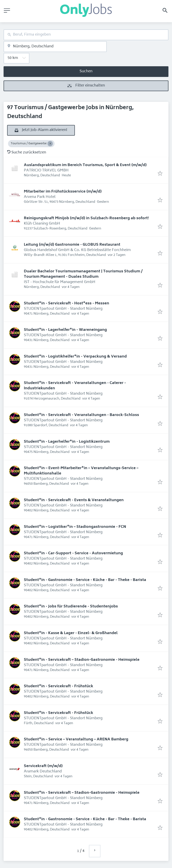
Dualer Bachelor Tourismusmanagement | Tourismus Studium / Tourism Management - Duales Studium (83, 274)
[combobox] (86, 35)
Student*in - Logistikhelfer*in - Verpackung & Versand (75, 357)
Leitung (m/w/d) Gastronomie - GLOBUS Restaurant (72, 245)
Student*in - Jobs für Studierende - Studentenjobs (71, 607)
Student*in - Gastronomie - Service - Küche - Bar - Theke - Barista (85, 580)
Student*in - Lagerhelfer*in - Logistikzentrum (67, 442)
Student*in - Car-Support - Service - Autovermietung (73, 553)
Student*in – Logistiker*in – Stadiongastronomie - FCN (75, 527)
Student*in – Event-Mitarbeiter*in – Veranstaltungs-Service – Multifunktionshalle (81, 471)
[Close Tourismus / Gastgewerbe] (50, 144)
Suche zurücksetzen (27, 153)
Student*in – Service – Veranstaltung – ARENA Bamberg (76, 739)
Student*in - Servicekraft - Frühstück (58, 686)
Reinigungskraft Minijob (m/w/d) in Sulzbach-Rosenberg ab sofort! (86, 218)
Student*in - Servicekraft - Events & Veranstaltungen (74, 500)
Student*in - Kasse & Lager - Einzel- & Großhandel (71, 633)
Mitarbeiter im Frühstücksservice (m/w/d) (63, 192)
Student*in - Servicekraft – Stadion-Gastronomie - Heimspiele (82, 660)
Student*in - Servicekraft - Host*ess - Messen (67, 303)
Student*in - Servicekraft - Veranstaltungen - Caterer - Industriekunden (75, 386)
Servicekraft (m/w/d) (43, 766)
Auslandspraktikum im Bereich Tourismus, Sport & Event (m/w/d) (85, 165)
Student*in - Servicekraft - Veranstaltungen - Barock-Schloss (81, 415)
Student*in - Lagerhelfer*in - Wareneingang (65, 330)
